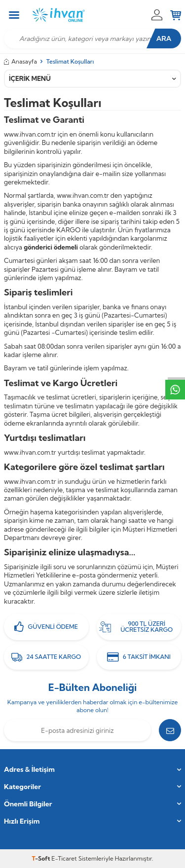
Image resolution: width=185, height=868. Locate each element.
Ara (164, 38)
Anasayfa (20, 61)
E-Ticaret (64, 858)
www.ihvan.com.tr (30, 134)
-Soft (42, 858)
